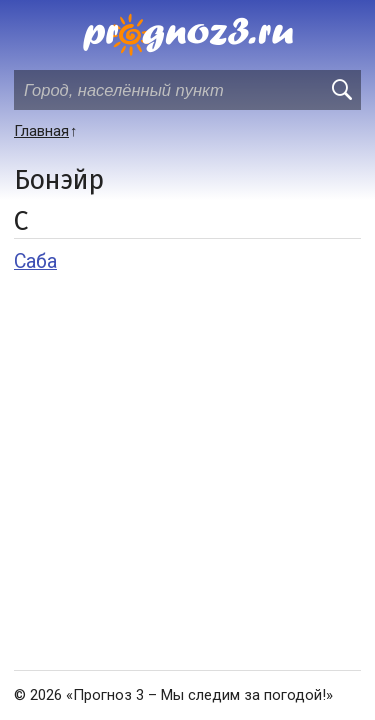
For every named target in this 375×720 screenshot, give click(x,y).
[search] (341, 90)
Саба (35, 261)
